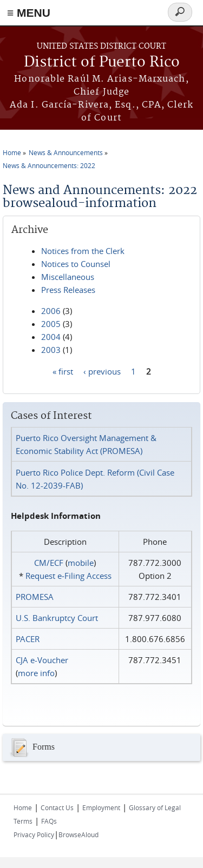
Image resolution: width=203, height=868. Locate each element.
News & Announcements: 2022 (49, 165)
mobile (81, 563)
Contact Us (57, 807)
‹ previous (102, 371)
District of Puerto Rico (102, 62)
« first (63, 371)
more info (36, 673)
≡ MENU (29, 13)
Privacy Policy (34, 834)
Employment (101, 807)
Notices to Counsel (76, 264)
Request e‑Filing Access (68, 576)
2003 (51, 350)
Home (12, 152)
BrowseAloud (78, 834)
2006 (51, 311)
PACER (28, 639)
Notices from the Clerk (83, 251)
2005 (51, 324)
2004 (51, 337)
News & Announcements (66, 152)
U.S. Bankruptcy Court (57, 618)
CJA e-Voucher (42, 660)
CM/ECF (49, 563)
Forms (31, 747)
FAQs (49, 821)
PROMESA (35, 597)
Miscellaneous (68, 277)
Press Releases (68, 290)
